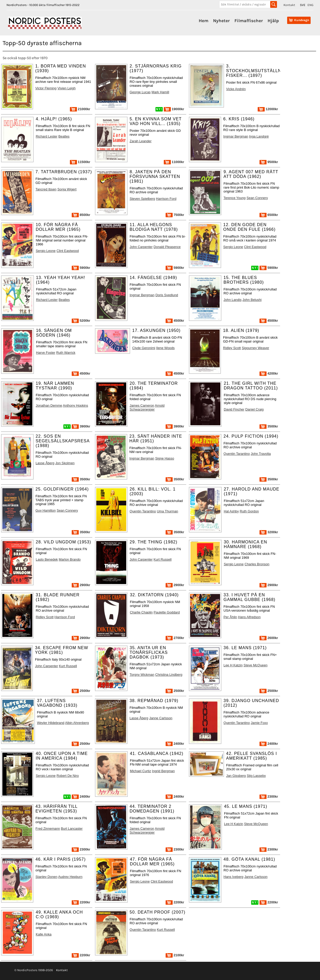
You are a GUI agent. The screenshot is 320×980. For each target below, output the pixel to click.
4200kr (269, 373)
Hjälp (273, 21)
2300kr (269, 796)
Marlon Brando (70, 559)
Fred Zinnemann (48, 829)
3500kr (269, 426)
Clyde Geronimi (144, 348)
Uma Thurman (167, 511)
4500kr (175, 321)
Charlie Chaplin (141, 612)
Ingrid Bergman (164, 771)
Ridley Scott (232, 348)
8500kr (81, 215)
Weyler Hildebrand (51, 723)
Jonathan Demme (49, 405)
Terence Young (235, 198)
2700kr (175, 638)
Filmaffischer (249, 21)
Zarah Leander (141, 141)
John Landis (233, 300)
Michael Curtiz (140, 771)
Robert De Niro (68, 776)
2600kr (269, 638)
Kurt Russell (163, 559)
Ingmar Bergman (236, 136)
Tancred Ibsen (46, 189)
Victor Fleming (46, 88)
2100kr (175, 955)
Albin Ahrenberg (77, 723)
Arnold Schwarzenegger (147, 407)
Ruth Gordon (249, 511)
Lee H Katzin (233, 665)
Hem (204, 21)
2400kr (175, 744)
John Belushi (252, 300)
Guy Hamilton (46, 510)
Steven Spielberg (142, 199)
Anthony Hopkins (76, 405)
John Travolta (261, 454)
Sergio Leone (46, 251)
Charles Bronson (257, 564)
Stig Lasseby (256, 776)
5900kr (81, 268)
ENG (310, 5)
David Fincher (234, 409)
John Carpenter (141, 247)
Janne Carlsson (161, 718)
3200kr (269, 532)
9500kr (269, 162)
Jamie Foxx (259, 723)
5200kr (81, 321)
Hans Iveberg (233, 877)
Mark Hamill (160, 92)
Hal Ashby (231, 511)
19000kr (174, 109)
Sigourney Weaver (255, 348)
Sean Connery (257, 198)
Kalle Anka (44, 934)
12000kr (268, 109)
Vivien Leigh (67, 88)
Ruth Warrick (66, 353)
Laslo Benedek (47, 559)
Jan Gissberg (236, 776)
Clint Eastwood (68, 251)
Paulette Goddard (167, 612)
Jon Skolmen (65, 463)
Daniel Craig (254, 409)
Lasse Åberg (45, 463)
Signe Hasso (165, 458)
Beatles (64, 136)
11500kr (80, 162)
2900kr (81, 585)
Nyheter (221, 21)
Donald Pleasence (167, 247)
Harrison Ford (166, 199)
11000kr (174, 162)
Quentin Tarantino (237, 454)
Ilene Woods (165, 348)
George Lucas (140, 92)
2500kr (81, 691)
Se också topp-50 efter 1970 (25, 58)
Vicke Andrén (236, 89)
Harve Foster (46, 353)
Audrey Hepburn (70, 877)
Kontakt (289, 5)
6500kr (269, 215)
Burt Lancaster (72, 829)
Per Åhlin (230, 617)
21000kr (80, 109)
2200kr (81, 902)
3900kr (81, 426)
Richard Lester (47, 136)
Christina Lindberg (169, 675)
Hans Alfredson (249, 617)
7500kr (175, 215)
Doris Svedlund (167, 295)
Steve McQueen (256, 665)
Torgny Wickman (142, 675)
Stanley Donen (46, 877)
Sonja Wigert (67, 189)
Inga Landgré (259, 136)
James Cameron (142, 405)
